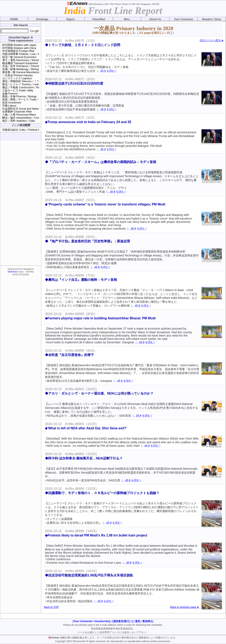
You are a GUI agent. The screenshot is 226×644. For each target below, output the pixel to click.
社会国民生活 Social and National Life (24, 109)
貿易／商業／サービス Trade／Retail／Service (30, 99)
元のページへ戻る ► (212, 40)
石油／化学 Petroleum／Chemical (22, 66)
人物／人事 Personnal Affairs (19, 115)
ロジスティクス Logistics (17, 78)
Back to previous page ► (185, 607)
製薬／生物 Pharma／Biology (19, 96)
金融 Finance (10, 94)
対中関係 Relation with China (19, 48)
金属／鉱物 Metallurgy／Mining (20, 69)
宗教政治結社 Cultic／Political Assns (23, 130)
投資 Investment (12, 103)
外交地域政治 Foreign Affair (18, 51)
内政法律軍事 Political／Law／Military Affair (28, 54)
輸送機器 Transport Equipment (20, 63)
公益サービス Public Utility (18, 90)
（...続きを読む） (107, 71)
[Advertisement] (21, 203)
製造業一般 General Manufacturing (23, 72)
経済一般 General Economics (19, 57)
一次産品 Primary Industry (17, 75)
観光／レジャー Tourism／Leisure (22, 84)
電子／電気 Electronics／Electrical (22, 60)
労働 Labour (9, 106)
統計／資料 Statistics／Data (19, 121)
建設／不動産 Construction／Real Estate (26, 87)
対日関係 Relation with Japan (19, 45)
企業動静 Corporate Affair (17, 112)
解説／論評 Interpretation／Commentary (26, 118)
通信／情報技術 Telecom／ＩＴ (21, 81)
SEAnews (13, 272)
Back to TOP (51, 607)
